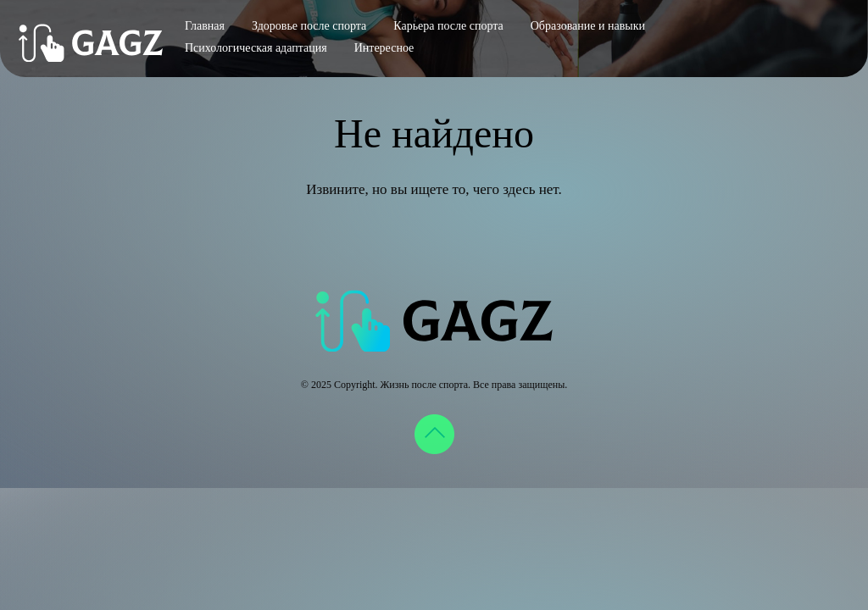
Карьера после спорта (448, 26)
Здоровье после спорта (309, 26)
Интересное (384, 48)
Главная (205, 26)
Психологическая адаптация (256, 48)
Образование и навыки (588, 26)
